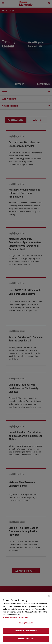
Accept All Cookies (26, 639)
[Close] (49, 596)
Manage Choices (26, 623)
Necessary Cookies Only (26, 631)
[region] (26, 618)
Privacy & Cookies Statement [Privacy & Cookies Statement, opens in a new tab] (15, 617)
